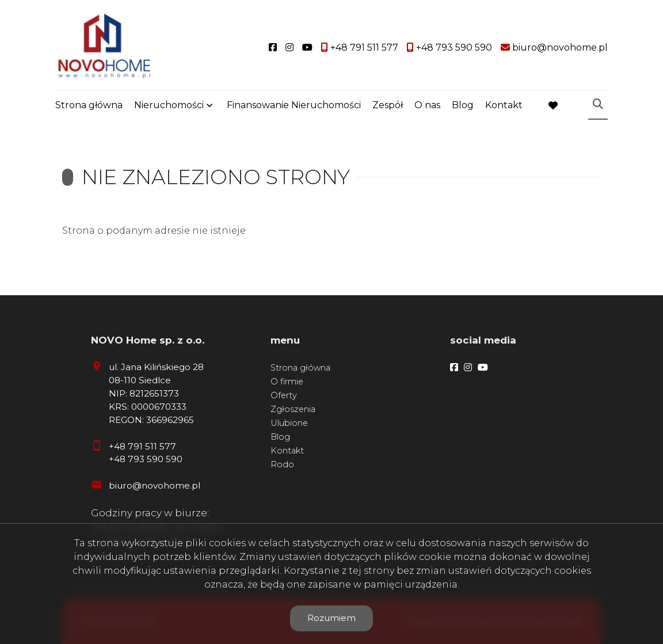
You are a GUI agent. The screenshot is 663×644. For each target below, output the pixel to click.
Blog (463, 105)
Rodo (282, 464)
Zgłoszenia (293, 409)
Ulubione (289, 423)
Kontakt (504, 105)
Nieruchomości (169, 105)
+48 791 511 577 (142, 446)
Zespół (388, 105)
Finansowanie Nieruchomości (294, 105)
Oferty (284, 395)
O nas (427, 105)
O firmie (287, 382)
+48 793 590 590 (146, 459)
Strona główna (89, 105)
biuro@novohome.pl (155, 485)
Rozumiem (331, 618)
